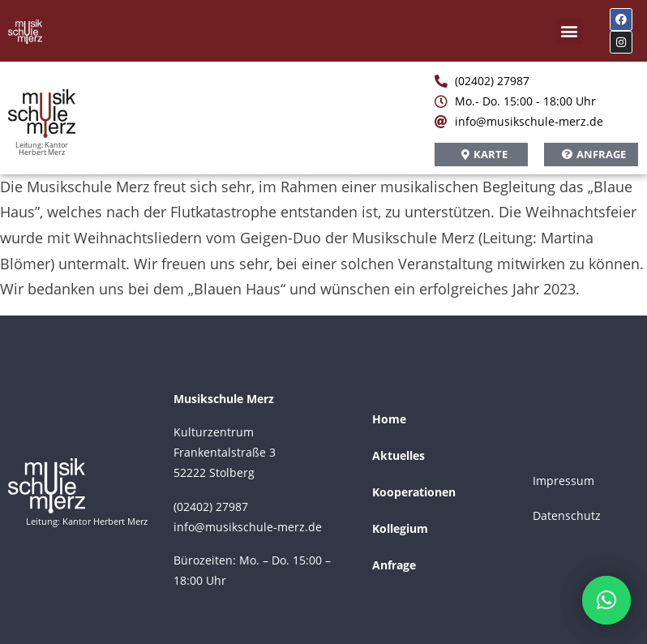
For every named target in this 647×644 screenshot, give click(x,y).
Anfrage (394, 565)
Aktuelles (398, 455)
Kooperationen (414, 492)
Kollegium (400, 528)
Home (389, 419)
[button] (570, 31)
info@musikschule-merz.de (248, 527)
